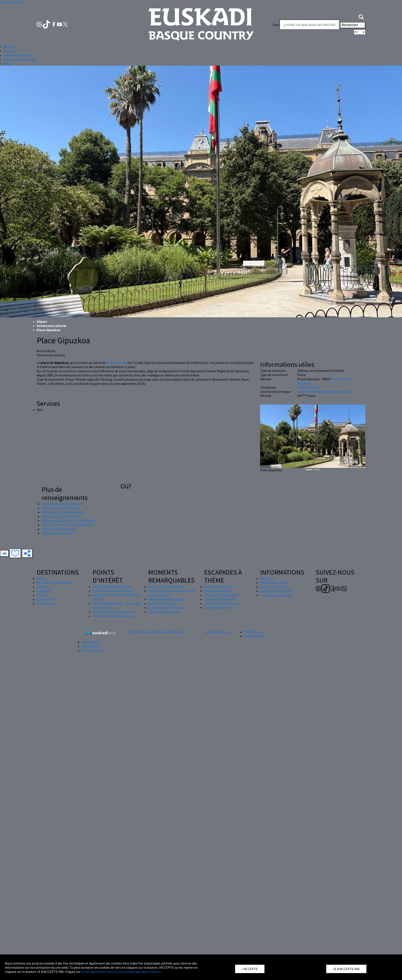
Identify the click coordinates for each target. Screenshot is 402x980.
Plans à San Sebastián (57, 533)
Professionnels (255, 636)
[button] (361, 16)
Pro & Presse (253, 632)
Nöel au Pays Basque (163, 603)
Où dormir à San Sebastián (60, 508)
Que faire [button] (10, 51)
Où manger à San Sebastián (61, 516)
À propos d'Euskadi (273, 587)
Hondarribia (45, 599)
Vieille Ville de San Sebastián (113, 616)
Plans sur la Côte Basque (59, 529)
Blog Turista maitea (274, 583)
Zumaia (42, 595)
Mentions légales (216, 632)
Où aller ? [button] (10, 47)
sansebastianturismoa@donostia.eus (324, 392)
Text (276, 25)
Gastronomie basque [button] (18, 55)
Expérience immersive (276, 591)
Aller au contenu (12, 2)
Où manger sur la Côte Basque (63, 512)
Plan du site (90, 642)
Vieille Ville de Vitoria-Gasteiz (114, 612)
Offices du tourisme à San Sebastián (67, 525)
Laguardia (44, 591)
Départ (42, 321)
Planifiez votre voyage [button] (19, 59)
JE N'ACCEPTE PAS (346, 969)
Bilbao (41, 578)
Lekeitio (43, 587)
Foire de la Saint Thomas (166, 608)
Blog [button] (7, 64)
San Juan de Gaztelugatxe (55, 583)
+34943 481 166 (308, 387)
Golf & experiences (217, 608)
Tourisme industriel (218, 591)
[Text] (309, 25)
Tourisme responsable (276, 595)
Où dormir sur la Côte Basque (62, 504)
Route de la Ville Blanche (222, 595)
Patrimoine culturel (52, 326)
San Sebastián (117, 363)
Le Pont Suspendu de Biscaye (113, 591)
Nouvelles (267, 578)
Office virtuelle (92, 650)
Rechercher (353, 25)
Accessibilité (91, 646)
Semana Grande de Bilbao (166, 587)
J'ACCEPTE (250, 969)
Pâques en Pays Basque (164, 612)
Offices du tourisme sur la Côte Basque (69, 521)
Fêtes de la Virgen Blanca (166, 599)
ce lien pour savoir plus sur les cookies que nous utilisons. (121, 972)
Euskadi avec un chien (219, 587)
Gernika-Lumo (47, 604)
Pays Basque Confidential (222, 603)
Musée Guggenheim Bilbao (112, 587)
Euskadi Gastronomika (220, 599)
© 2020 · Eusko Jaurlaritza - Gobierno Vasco (155, 632)
